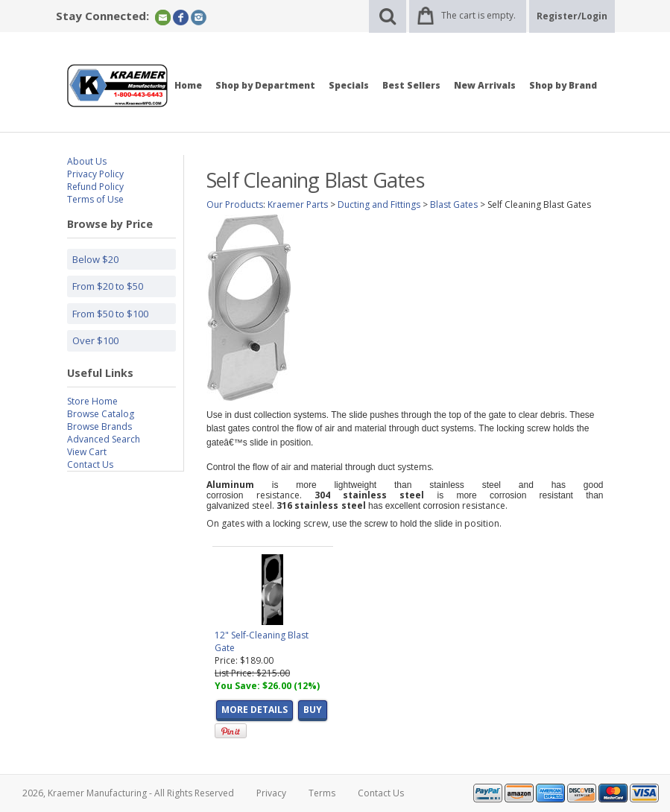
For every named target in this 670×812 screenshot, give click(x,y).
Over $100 (95, 340)
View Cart (87, 452)
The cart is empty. (478, 15)
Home (188, 85)
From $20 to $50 (108, 286)
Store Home (92, 401)
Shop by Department (265, 85)
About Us (87, 161)
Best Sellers (411, 85)
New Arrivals (485, 85)
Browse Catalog (101, 414)
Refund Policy (95, 187)
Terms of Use (95, 199)
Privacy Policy (95, 174)
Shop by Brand (563, 85)
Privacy (271, 793)
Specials (349, 85)
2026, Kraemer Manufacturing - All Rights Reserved (128, 793)
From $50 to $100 (110, 314)
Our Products (235, 204)
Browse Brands (99, 426)
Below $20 (95, 259)
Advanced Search (104, 439)
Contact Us (90, 464)
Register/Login (572, 16)
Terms (322, 793)
